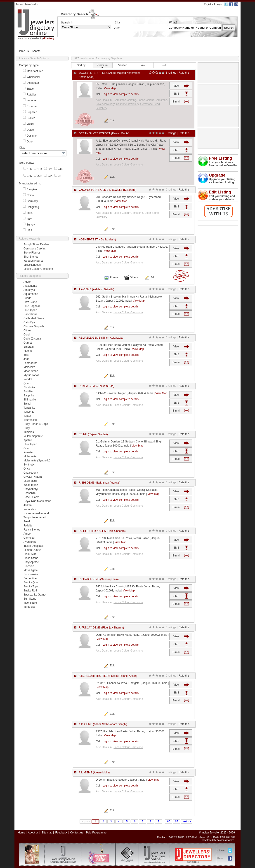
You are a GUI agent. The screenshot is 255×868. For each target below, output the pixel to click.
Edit (112, 120)
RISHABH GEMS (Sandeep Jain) (99, 579)
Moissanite (30, 456)
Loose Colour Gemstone (38, 269)
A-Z (143, 65)
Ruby (27, 428)
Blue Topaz (30, 310)
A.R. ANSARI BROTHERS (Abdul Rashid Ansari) (108, 676)
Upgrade (217, 175)
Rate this (184, 73)
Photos (114, 277)
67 (176, 821)
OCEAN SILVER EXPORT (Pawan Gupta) (104, 133)
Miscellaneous (32, 265)
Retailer (31, 95)
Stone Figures (32, 253)
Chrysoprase (31, 562)
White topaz (31, 485)
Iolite (26, 355)
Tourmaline (30, 420)
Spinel (27, 404)
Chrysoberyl (31, 489)
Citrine (27, 330)
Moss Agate (31, 570)
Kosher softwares (225, 840)
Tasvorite (29, 412)
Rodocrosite (31, 574)
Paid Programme (96, 833)
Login (219, 4)
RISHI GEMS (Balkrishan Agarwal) (99, 483)
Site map (47, 833)
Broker (31, 118)
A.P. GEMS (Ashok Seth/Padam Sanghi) (103, 724)
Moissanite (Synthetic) (37, 461)
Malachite (29, 367)
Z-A (164, 65)
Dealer (31, 130)
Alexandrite (30, 286)
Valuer (31, 124)
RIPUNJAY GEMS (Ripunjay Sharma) (101, 628)
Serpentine (30, 578)
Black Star (30, 554)
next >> (186, 821)
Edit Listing (220, 192)
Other (30, 142)
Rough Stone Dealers (37, 244)
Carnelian (29, 538)
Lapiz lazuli (30, 481)
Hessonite (30, 493)
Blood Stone (31, 558)
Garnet (28, 343)
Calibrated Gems (34, 318)
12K (30, 169)
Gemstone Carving (35, 249)
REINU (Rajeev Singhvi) (93, 434)
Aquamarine (31, 294)
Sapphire (29, 396)
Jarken (28, 505)
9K (60, 176)
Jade (26, 359)
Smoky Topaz (32, 586)
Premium (102, 65)
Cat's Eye (29, 322)
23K (50, 176)
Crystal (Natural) (33, 477)
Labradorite (30, 363)
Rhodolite (29, 387)
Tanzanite (29, 408)
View (176, 86)
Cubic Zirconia (32, 339)
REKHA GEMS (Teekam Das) (96, 386)
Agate (27, 282)
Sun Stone (30, 599)
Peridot (28, 379)
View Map (110, 88)
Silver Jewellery (105, 104)
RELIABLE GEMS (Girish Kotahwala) (101, 338)
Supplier (32, 112)
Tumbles (29, 432)
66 (169, 821)
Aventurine (30, 542)
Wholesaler (33, 77)
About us (33, 833)
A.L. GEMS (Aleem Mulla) (94, 773)
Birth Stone (30, 302)
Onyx (27, 469)
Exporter (32, 106)
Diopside (29, 566)
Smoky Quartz (32, 582)
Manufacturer (35, 71)
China (30, 195)
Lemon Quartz (32, 550)
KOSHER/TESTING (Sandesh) (97, 240)
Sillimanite (30, 400)
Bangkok (32, 189)
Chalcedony (31, 473)
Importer (32, 100)
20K (40, 176)
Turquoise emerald (35, 517)
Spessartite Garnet (35, 595)
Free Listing (220, 158)
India (30, 213)
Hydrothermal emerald (37, 513)
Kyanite (28, 452)
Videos (134, 277)
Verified (123, 65)
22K (50, 169)
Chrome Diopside (34, 326)
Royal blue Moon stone (37, 501)
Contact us (77, 833)
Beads (27, 298)
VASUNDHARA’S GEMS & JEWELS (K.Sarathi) (107, 190)
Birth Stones (31, 257)
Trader (31, 89)
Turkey (31, 225)
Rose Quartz (31, 497)
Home (21, 51)
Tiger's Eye (30, 603)
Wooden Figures (33, 261)
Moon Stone (31, 371)
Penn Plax (30, 509)
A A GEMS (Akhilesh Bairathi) (96, 289)
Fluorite (28, 351)
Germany (32, 201)
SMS (176, 94)
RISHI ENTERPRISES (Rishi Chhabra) (102, 531)
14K (30, 176)
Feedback (61, 833)
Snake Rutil (30, 591)
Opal (26, 448)
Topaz (27, 416)
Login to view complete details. (121, 94)
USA (30, 230)
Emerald (29, 347)
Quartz (28, 383)
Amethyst (29, 290)
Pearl (27, 521)
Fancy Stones (32, 530)
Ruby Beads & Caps (36, 424)
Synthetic (29, 465)
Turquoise (30, 607)
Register (208, 4)
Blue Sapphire (32, 306)
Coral (27, 335)
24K (60, 169)
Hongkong (33, 207)
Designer (32, 136)
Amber (27, 534)
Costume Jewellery (127, 104)
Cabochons (30, 314)
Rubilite (28, 391)
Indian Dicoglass (33, 546)
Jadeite (28, 526)
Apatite (28, 440)
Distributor (33, 83)
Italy (29, 219)
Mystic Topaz (31, 375)
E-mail (176, 102)
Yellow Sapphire (33, 436)
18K (40, 169)
